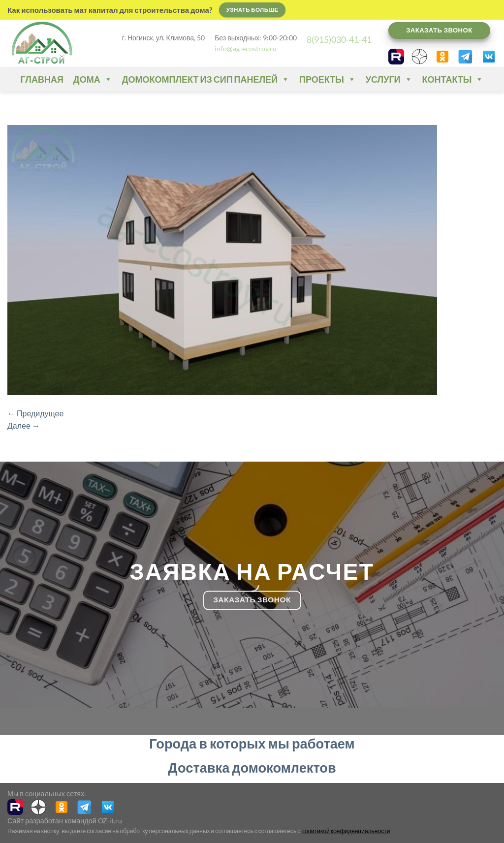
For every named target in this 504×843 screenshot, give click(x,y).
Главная (42, 79)
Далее (24, 425)
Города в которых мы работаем (252, 743)
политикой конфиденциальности (346, 831)
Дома (93, 79)
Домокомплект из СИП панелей (206, 79)
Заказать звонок (439, 30)
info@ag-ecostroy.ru (246, 48)
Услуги (389, 79)
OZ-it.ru (110, 821)
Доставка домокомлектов (252, 767)
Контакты (453, 79)
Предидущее (35, 413)
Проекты (328, 79)
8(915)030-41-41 (339, 39)
